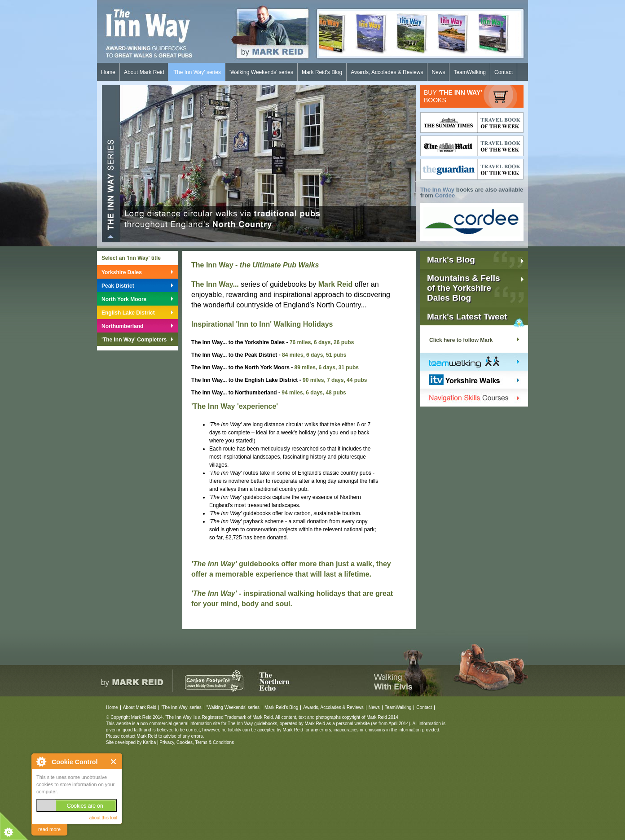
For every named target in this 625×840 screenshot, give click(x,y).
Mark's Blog (451, 260)
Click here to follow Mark (461, 340)
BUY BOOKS (453, 96)
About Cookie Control (41, 761)
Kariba (149, 742)
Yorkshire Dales (122, 272)
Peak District (118, 286)
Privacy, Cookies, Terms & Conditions (197, 742)
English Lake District (128, 313)
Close (114, 762)
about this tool (103, 818)
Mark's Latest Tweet (467, 317)
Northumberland (122, 326)
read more (49, 829)
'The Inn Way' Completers (134, 340)
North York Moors (124, 299)
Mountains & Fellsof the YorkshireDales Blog (464, 288)
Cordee (445, 195)
